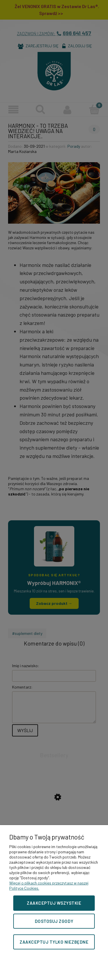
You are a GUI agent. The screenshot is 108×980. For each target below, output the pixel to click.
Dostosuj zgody (54, 921)
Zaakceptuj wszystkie (54, 903)
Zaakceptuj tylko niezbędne (54, 942)
